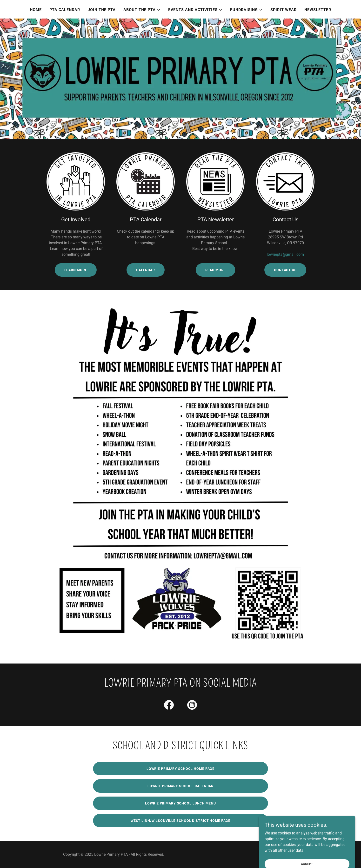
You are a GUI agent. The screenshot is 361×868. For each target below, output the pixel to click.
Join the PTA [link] (102, 10)
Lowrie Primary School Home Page (180, 769)
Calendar (146, 270)
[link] (169, 706)
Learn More (76, 270)
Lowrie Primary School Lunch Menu (180, 803)
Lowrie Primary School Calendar (180, 786)
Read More (216, 270)
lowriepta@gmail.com (285, 254)
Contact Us (285, 270)
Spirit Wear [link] (284, 10)
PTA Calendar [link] (65, 10)
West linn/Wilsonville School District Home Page (180, 821)
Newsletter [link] (318, 10)
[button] (142, 10)
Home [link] (36, 10)
